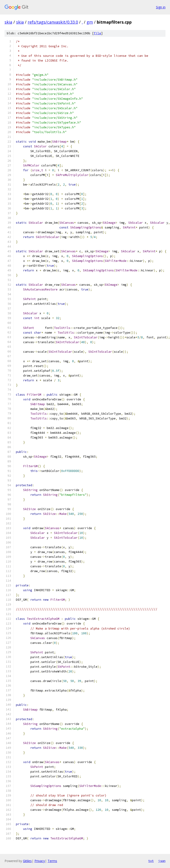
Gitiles (27, 861)
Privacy (40, 861)
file (97, 33)
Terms (52, 861)
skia (8, 22)
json (162, 861)
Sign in (161, 7)
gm (90, 22)
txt (151, 861)
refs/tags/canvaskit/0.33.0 (53, 22)
